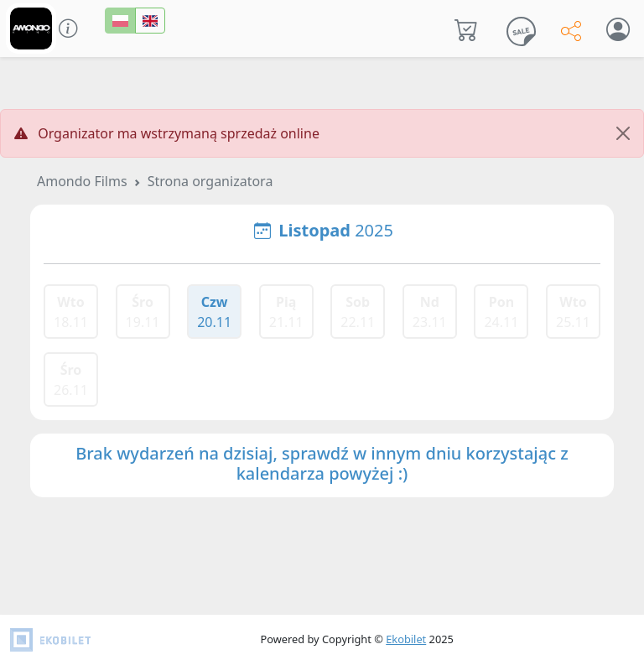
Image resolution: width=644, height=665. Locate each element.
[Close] (623, 133)
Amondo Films (82, 181)
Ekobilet (406, 639)
